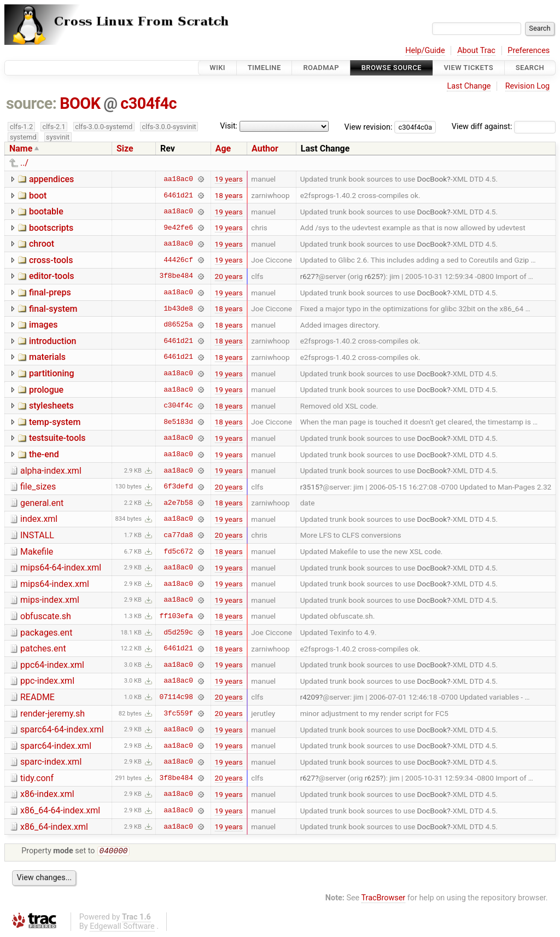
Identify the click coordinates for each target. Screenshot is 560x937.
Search (530, 68)
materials (47, 357)
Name (21, 149)
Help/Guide (425, 51)
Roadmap (321, 68)
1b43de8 (178, 309)
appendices (51, 179)
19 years (229, 179)
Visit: (229, 126)
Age (223, 149)
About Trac (476, 51)
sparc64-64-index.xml (62, 729)
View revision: (369, 127)
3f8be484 (176, 276)
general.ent (42, 503)
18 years (229, 195)
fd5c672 (178, 551)
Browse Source (392, 68)
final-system (53, 309)
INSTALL (37, 535)
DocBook (432, 179)
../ (24, 163)
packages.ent (46, 633)
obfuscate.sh (46, 616)
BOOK (80, 103)
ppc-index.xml (47, 681)
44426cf (178, 260)
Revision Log (528, 86)
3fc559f (178, 713)
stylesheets (51, 406)
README (37, 697)
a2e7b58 (178, 503)
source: (31, 103)
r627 (308, 276)
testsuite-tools (57, 438)
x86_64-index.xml (54, 827)
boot (38, 196)
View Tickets (469, 68)
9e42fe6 (178, 228)
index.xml (39, 519)
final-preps (50, 292)
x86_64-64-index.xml (60, 810)
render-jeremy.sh (52, 714)
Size (125, 149)
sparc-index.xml (51, 762)
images (43, 325)
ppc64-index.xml (52, 665)
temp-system (55, 422)
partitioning (52, 373)
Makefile (37, 552)
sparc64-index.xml (56, 746)
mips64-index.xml (55, 584)
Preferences (529, 51)
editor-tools (52, 276)
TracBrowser (384, 899)
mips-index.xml (50, 600)
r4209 (310, 697)
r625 (372, 276)
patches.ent (43, 648)
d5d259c (178, 632)
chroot (42, 244)
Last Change (469, 86)
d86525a (178, 325)
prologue (46, 390)
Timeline (264, 68)
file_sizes (38, 487)
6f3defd (178, 487)
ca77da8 (178, 535)
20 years (229, 276)
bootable (46, 211)
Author (265, 149)
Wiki (217, 68)
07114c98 (176, 697)
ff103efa (176, 616)
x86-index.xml (47, 794)
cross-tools (51, 260)
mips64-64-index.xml (61, 568)
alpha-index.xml (51, 471)
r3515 (310, 487)
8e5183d (178, 422)
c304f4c (148, 103)
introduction (53, 341)
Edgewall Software (122, 927)
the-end (44, 454)
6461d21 (178, 195)
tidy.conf (37, 778)
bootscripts (51, 228)
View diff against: (504, 127)
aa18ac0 (178, 179)
